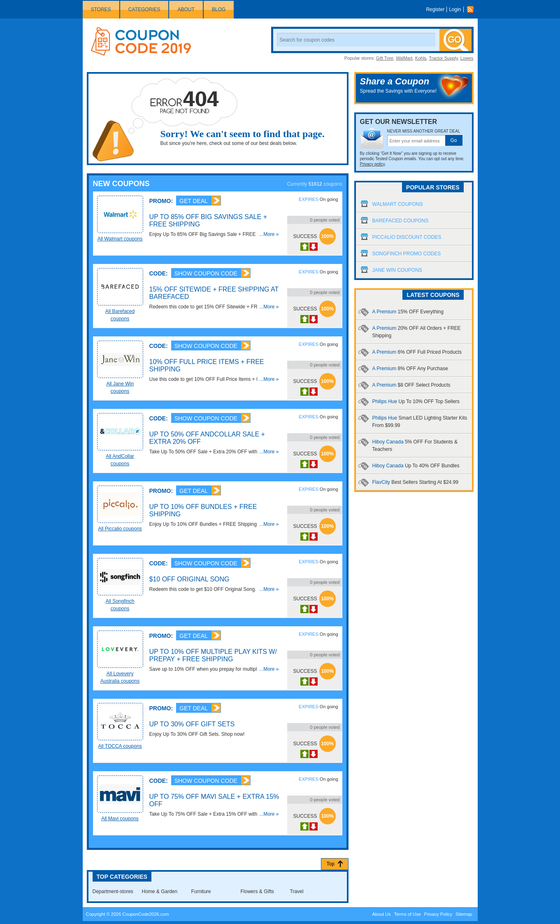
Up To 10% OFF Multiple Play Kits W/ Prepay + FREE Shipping (213, 655)
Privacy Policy (438, 914)
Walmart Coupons (398, 204)
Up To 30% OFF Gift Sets (192, 724)
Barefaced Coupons (401, 221)
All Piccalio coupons (120, 529)
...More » (269, 234)
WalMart (404, 58)
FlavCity (415, 482)
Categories (144, 9)
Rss (472, 9)
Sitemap (464, 914)
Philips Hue (416, 401)
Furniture (201, 891)
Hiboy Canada (416, 466)
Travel (297, 891)
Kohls (421, 58)
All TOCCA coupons (120, 746)
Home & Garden (160, 891)
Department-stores (113, 891)
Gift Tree (385, 58)
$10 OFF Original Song (189, 579)
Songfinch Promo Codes (407, 254)
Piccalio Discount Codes (407, 237)
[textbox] (416, 141)
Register (435, 9)
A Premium (408, 312)
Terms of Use (408, 914)
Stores (101, 9)
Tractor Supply (443, 58)
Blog (219, 9)
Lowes (467, 58)
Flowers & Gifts (257, 891)
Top (331, 864)
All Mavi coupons (120, 819)
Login (455, 9)
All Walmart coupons (120, 239)
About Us (381, 914)
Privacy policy (372, 164)
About (186, 9)
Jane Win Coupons (397, 270)
